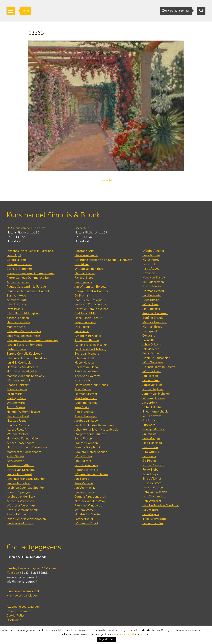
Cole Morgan (151, 438)
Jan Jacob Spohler (19, 483)
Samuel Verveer (18, 514)
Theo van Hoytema (88, 376)
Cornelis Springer (18, 492)
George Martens (154, 429)
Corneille (149, 340)
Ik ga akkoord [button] (106, 639)
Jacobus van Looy (86, 421)
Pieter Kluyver (16, 349)
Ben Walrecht (152, 501)
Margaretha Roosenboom (24, 452)
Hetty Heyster (84, 363)
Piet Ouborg (151, 452)
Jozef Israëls (15, 309)
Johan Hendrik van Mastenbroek (96, 430)
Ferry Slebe (150, 470)
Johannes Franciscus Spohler (26, 479)
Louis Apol (14, 255)
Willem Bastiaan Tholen (91, 474)
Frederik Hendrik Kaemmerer (94, 425)
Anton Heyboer (153, 389)
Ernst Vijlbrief (152, 479)
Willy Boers (150, 304)
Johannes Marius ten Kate (24, 331)
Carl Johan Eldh (85, 313)
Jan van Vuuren (153, 487)
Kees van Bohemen (155, 313)
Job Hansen (150, 376)
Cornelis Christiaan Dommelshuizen (31, 273)
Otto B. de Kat (152, 407)
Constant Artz (84, 251)
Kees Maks (82, 407)
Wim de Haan (152, 371)
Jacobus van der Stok (21, 497)
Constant (149, 336)
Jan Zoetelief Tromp (20, 523)
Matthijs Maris (16, 398)
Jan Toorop (82, 479)
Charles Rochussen (19, 425)
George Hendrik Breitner (91, 291)
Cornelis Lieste (17, 389)
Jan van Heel (151, 380)
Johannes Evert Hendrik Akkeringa (30, 251)
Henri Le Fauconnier (156, 358)
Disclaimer (14, 620)
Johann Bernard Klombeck (24, 345)
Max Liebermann (86, 398)
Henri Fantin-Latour (88, 318)
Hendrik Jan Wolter (88, 514)
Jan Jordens (150, 403)
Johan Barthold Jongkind (23, 313)
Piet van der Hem (87, 371)
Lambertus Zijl (84, 519)
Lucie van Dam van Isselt (91, 304)
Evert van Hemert (87, 354)
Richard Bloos (84, 278)
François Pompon (86, 443)
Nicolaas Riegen (17, 421)
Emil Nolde (150, 447)
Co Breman (82, 296)
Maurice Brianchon (155, 322)
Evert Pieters (84, 438)
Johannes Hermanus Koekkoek (27, 358)
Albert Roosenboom (20, 443)
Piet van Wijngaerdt (88, 506)
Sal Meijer (149, 434)
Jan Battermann (153, 282)
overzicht (106, 180)
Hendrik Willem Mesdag (23, 412)
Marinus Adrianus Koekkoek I (26, 376)
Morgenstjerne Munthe (90, 434)
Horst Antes (151, 260)
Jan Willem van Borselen (91, 287)
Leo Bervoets (152, 295)
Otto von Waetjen (155, 492)
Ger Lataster (151, 420)
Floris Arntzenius (86, 255)
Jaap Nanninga (152, 443)
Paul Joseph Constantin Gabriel (28, 291)
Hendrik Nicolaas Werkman (161, 505)
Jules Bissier (151, 300)
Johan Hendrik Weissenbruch (26, 519)
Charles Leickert (18, 385)
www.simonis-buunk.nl (22, 577)
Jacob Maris (14, 394)
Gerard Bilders (17, 260)
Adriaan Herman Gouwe (159, 367)
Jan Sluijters (83, 461)
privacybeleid (126, 634)
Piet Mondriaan (85, 412)
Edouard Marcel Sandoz (91, 452)
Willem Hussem (154, 398)
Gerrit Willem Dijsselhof (91, 309)
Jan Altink (149, 264)
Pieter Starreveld (86, 470)
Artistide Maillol (86, 403)
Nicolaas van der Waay (90, 501)
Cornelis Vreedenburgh (90, 497)
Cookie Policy (16, 616)
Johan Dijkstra (152, 345)
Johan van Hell (84, 358)
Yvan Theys (150, 474)
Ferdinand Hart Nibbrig (90, 349)
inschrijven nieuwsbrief (23, 591)
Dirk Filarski (82, 327)
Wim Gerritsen (153, 362)
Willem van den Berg (89, 269)
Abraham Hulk (17, 300)
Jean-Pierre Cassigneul (90, 300)
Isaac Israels (83, 380)
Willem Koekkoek (19, 380)
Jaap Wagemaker (154, 496)
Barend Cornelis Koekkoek (24, 354)
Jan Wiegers (151, 514)
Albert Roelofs (17, 430)
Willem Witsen (85, 510)
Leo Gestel (82, 331)
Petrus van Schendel (21, 470)
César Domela (152, 353)
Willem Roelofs (17, 434)
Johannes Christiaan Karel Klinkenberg (32, 340)
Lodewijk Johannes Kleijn (23, 336)
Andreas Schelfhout (20, 465)
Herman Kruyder (86, 394)
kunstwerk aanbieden (22, 596)
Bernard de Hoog (86, 367)
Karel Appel (151, 269)
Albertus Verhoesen (20, 501)
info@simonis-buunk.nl (22, 582)
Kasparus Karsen (18, 318)
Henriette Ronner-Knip (22, 438)
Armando (149, 273)
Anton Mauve (16, 407)
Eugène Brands (153, 318)
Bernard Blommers (20, 269)
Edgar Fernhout (85, 322)
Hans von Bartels (154, 277)
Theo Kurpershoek (155, 412)
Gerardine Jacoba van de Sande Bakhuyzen (103, 260)
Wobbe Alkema (153, 251)
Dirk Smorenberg (86, 465)
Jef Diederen (151, 349)
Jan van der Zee (153, 523)
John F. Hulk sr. (17, 304)
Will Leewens (152, 416)
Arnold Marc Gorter (88, 336)
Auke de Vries (152, 483)
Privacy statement (19, 611)
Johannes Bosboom (19, 264)
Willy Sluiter (83, 456)
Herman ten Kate (18, 322)
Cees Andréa (151, 255)
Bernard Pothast (18, 416)
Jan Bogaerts (83, 282)
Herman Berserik (154, 291)
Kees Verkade (84, 483)
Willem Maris (16, 403)
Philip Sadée (15, 456)
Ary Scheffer (15, 461)
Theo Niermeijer (86, 416)
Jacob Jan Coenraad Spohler (25, 488)
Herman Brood (152, 327)
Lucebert (149, 425)
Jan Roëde (149, 456)
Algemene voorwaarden (23, 607)
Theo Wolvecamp (155, 519)
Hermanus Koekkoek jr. (22, 371)
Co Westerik (151, 510)
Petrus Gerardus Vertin (23, 510)
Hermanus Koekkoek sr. (22, 367)
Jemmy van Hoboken (156, 394)
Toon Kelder (83, 389)
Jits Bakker (82, 264)
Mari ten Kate (16, 327)
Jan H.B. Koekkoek (19, 363)
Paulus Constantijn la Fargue (26, 287)
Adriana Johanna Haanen (91, 345)
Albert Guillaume (87, 340)
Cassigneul (150, 331)
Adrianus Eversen (18, 282)
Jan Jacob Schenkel (19, 474)
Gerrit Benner (152, 286)
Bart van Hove (16, 296)
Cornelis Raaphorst (87, 447)
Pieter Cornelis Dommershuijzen (28, 278)
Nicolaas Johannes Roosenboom (28, 447)
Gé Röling (149, 461)
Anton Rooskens (153, 465)
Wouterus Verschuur (21, 506)
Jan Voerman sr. (85, 492)
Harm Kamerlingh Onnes (91, 385)
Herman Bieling (85, 273)
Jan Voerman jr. (85, 488)
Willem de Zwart (86, 523)
